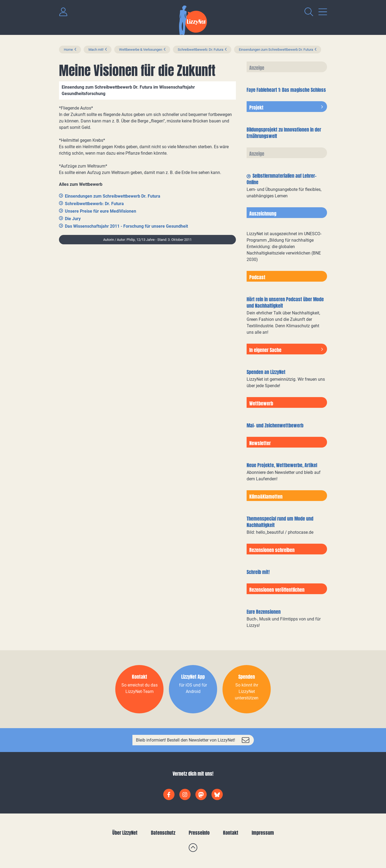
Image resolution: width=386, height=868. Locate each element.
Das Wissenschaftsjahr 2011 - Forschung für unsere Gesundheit (126, 226)
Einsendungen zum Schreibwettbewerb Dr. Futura (276, 50)
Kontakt (231, 833)
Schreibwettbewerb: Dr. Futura (201, 50)
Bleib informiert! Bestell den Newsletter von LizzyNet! (185, 740)
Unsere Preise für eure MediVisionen (101, 211)
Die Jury (73, 219)
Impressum (263, 833)
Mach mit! (96, 50)
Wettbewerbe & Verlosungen (141, 50)
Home (68, 50)
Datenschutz (163, 833)
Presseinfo (199, 833)
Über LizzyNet (125, 833)
